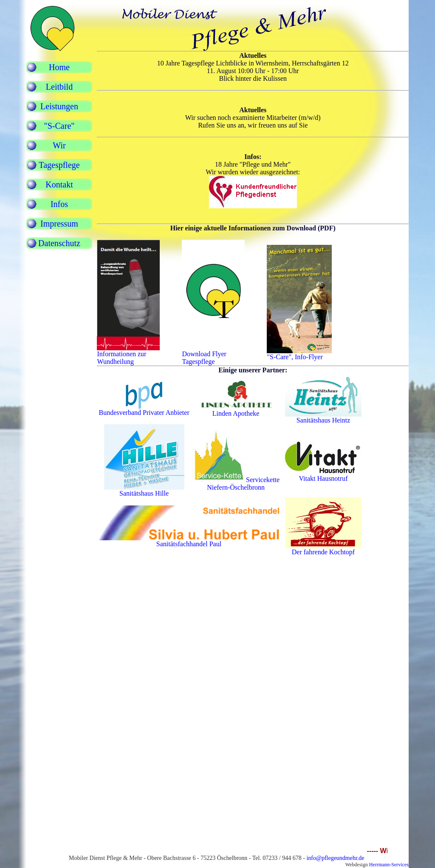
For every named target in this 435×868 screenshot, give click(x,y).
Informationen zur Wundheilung (128, 355)
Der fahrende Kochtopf (323, 549)
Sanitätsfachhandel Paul (189, 541)
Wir (59, 145)
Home (59, 67)
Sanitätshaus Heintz (323, 420)
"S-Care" (59, 126)
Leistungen (59, 106)
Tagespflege (59, 165)
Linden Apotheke (236, 413)
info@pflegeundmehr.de (335, 858)
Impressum (59, 224)
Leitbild (59, 87)
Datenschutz (59, 243)
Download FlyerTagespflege (213, 355)
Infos (59, 204)
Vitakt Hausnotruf (323, 478)
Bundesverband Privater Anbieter (144, 413)
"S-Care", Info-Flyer (299, 354)
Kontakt (59, 184)
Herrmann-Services (389, 865)
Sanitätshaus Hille (144, 493)
